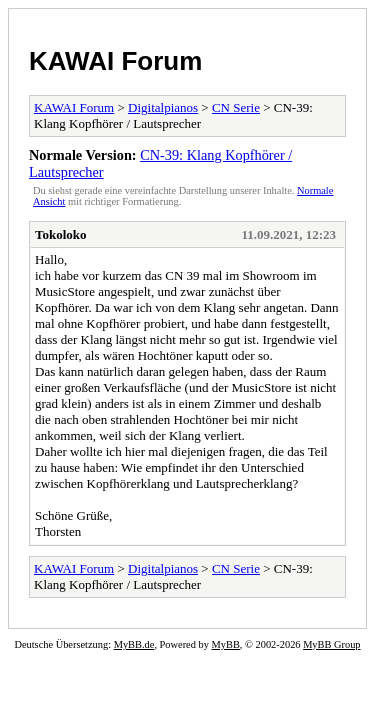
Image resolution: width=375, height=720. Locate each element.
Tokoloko (61, 234)
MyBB (226, 644)
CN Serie (236, 107)
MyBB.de (134, 644)
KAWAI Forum (115, 61)
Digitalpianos (163, 107)
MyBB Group (331, 644)
